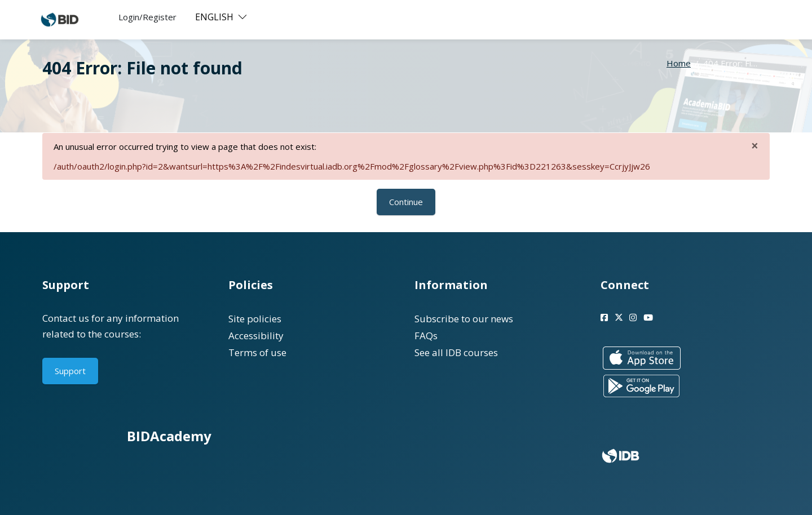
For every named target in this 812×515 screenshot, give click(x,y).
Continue (406, 202)
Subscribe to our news (464, 319)
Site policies (255, 319)
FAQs (426, 336)
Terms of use (257, 352)
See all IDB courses (456, 352)
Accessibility (256, 336)
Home (679, 63)
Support (70, 371)
